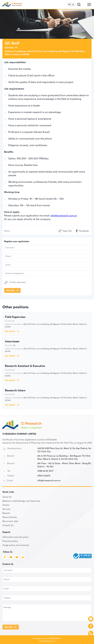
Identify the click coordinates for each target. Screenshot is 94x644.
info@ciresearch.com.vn (64, 216)
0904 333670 (44, 476)
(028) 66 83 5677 (45, 471)
